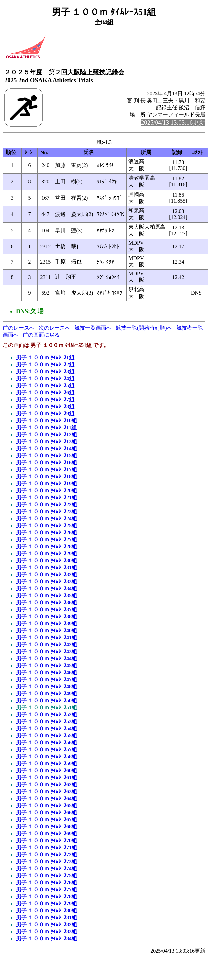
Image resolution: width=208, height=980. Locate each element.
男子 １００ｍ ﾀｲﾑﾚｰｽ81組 (47, 917)
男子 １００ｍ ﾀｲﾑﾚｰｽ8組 (45, 406)
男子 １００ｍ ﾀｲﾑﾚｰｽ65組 (47, 805)
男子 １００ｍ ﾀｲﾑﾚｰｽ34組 (47, 588)
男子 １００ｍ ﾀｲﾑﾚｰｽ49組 (47, 693)
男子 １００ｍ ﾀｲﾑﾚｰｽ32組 (47, 574)
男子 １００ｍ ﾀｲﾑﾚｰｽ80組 (47, 910)
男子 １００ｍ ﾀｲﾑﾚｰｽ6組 (45, 392)
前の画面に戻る (41, 335)
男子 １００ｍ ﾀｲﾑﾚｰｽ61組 (47, 777)
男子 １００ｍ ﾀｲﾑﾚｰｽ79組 (47, 903)
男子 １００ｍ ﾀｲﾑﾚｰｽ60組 (47, 770)
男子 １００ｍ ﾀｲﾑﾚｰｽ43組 (47, 651)
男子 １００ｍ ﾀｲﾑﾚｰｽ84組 (47, 938)
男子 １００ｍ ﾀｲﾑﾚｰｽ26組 (47, 532)
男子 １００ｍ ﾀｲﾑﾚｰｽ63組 (47, 791)
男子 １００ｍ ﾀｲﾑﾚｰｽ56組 (47, 742)
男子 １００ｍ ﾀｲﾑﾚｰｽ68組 (47, 826)
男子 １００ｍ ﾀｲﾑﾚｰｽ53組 (47, 721)
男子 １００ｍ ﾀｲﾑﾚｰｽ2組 (45, 364)
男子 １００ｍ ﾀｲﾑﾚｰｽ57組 (47, 749)
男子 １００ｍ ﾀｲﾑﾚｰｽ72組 (47, 854)
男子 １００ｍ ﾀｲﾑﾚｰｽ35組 (47, 595)
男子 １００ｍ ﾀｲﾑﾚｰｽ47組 (47, 679)
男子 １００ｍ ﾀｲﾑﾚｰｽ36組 (47, 602)
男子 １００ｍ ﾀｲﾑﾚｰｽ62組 (47, 784)
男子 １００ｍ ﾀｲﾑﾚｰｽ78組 (47, 896)
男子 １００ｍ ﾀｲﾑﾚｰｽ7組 (45, 399)
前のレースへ (19, 328)
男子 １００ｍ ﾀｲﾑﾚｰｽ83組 (47, 931)
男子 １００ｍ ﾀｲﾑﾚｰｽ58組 (47, 756)
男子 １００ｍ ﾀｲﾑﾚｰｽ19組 (47, 483)
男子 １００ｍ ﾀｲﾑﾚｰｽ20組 (47, 490)
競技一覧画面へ (93, 328)
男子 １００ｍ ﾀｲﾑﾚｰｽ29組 (47, 553)
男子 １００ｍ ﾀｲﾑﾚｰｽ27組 (47, 539)
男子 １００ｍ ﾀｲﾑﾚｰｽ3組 (45, 371)
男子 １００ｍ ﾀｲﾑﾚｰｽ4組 (45, 378)
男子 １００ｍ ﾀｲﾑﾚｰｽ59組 (47, 763)
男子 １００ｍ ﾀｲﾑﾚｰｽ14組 (47, 448)
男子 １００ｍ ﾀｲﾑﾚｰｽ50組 (47, 700)
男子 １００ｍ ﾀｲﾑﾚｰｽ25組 (47, 525)
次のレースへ (54, 328)
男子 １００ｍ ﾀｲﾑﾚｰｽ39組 (47, 623)
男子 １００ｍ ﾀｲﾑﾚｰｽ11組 (46, 427)
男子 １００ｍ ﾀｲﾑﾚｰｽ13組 (47, 441)
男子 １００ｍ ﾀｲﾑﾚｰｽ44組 (47, 658)
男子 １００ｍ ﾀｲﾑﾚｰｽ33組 (47, 581)
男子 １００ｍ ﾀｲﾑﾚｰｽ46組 (47, 672)
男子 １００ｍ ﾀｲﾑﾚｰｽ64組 (47, 798)
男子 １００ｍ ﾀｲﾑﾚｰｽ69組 (47, 833)
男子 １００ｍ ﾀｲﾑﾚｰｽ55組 (47, 735)
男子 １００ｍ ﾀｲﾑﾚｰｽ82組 (47, 924)
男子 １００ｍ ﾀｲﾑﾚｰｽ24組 (47, 518)
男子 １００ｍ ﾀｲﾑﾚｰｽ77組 (47, 889)
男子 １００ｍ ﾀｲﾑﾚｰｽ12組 (47, 434)
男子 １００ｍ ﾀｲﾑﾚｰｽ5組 (45, 385)
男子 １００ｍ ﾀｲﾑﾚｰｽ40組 (47, 630)
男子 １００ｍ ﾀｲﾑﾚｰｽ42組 (47, 644)
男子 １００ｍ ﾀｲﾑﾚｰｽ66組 (47, 812)
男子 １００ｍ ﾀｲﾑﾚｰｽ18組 (47, 476)
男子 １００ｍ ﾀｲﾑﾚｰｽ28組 (47, 546)
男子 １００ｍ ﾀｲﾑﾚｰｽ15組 (47, 455)
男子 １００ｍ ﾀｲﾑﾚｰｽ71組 (47, 847)
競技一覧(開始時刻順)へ (144, 328)
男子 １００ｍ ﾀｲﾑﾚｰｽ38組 (47, 616)
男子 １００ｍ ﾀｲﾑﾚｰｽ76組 (47, 882)
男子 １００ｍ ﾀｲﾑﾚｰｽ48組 (47, 686)
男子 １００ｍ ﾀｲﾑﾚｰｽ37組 (47, 609)
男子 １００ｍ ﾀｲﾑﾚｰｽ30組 (47, 560)
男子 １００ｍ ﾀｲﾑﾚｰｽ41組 (47, 637)
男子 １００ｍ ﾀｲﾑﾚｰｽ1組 (45, 357)
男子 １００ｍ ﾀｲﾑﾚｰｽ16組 (47, 462)
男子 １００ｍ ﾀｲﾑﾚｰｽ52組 (47, 714)
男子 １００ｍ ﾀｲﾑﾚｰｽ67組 (47, 819)
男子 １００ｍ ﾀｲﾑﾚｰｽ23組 (47, 511)
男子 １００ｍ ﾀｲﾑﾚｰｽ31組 (47, 567)
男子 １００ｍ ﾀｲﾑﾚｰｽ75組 (47, 875)
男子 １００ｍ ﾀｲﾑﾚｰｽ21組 (47, 497)
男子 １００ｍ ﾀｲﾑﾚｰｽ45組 (47, 665)
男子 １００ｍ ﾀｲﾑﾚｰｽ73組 (47, 861)
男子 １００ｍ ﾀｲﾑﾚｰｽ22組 (47, 504)
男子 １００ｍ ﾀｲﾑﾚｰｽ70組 (47, 840)
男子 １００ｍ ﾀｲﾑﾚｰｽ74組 (47, 868)
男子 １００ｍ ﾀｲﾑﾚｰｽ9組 (45, 413)
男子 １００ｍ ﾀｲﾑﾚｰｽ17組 (47, 469)
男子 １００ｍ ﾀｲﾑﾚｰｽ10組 (47, 420)
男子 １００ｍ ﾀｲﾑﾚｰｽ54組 (47, 728)
